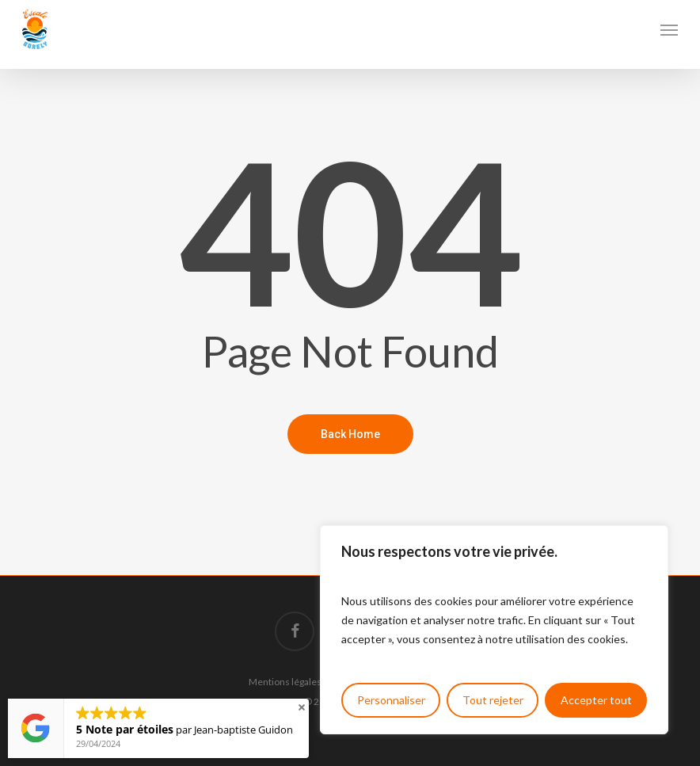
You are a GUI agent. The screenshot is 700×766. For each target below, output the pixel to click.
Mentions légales (285, 682)
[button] (669, 29)
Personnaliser (391, 700)
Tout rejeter (493, 700)
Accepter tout (596, 700)
